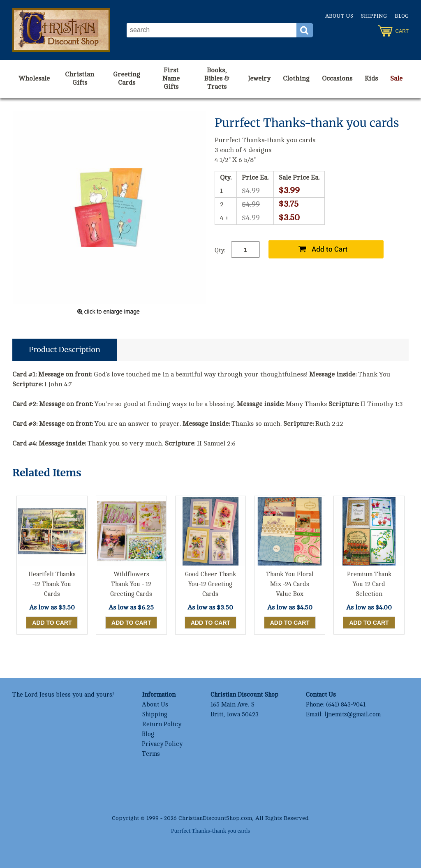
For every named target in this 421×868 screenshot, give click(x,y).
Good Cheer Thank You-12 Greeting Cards (210, 584)
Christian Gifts (80, 78)
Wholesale (34, 78)
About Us (339, 16)
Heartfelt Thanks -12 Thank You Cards (52, 584)
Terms (151, 754)
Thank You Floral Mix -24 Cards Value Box (290, 584)
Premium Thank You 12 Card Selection (369, 584)
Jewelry (259, 78)
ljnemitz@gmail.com (353, 714)
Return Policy (162, 724)
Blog (402, 16)
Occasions (337, 78)
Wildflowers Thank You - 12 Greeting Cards (131, 584)
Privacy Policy (162, 744)
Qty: (220, 250)
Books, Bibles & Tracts (217, 78)
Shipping (374, 16)
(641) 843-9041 (346, 705)
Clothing (296, 78)
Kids (371, 78)
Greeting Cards (127, 78)
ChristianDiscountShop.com (215, 818)
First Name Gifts (171, 78)
